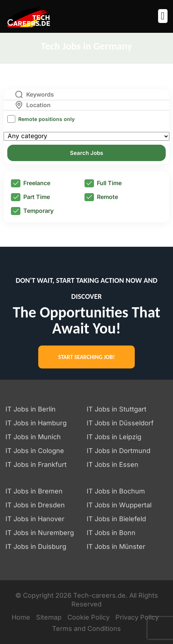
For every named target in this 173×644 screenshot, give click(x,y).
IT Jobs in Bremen (34, 491)
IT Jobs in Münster (116, 547)
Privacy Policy (137, 617)
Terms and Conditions (86, 629)
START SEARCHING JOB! (86, 357)
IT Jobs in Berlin (31, 409)
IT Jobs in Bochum (116, 491)
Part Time (30, 197)
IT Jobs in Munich (33, 437)
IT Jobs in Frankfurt (36, 465)
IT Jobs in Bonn (111, 533)
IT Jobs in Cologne (35, 451)
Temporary (32, 211)
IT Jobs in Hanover (35, 519)
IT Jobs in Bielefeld (116, 519)
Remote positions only (46, 119)
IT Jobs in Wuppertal (119, 505)
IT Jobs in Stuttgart (117, 409)
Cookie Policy (89, 617)
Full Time (103, 183)
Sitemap (49, 617)
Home (21, 617)
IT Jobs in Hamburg (36, 423)
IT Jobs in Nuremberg (40, 533)
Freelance (31, 183)
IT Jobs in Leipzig (114, 437)
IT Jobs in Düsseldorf (120, 423)
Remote (101, 197)
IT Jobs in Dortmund (119, 451)
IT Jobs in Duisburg (36, 547)
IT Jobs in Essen (113, 465)
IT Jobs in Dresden (35, 505)
